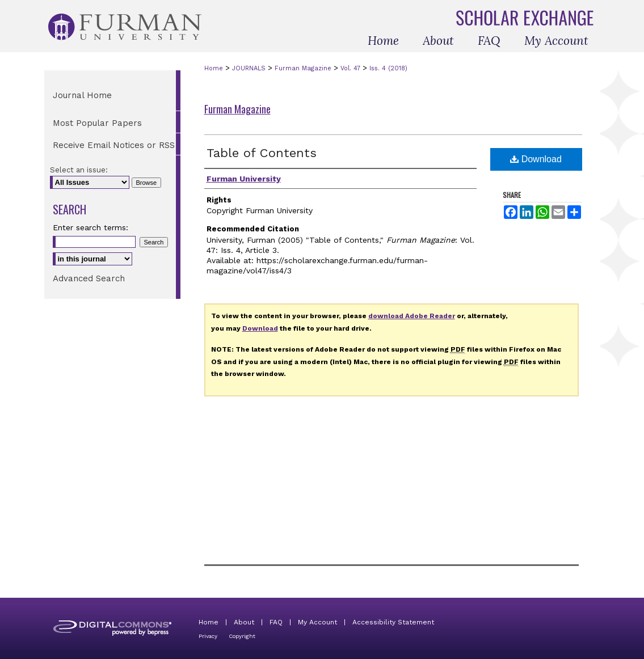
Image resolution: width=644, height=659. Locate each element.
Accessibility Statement (393, 622)
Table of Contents (262, 153)
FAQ (276, 622)
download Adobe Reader (412, 316)
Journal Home (82, 95)
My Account (317, 622)
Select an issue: (79, 170)
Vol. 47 (350, 68)
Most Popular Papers (97, 123)
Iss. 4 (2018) (388, 68)
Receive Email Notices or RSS (114, 145)
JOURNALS (249, 68)
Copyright (242, 636)
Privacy (208, 636)
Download (536, 159)
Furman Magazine (303, 68)
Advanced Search (89, 278)
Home (214, 68)
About (244, 622)
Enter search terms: (91, 227)
